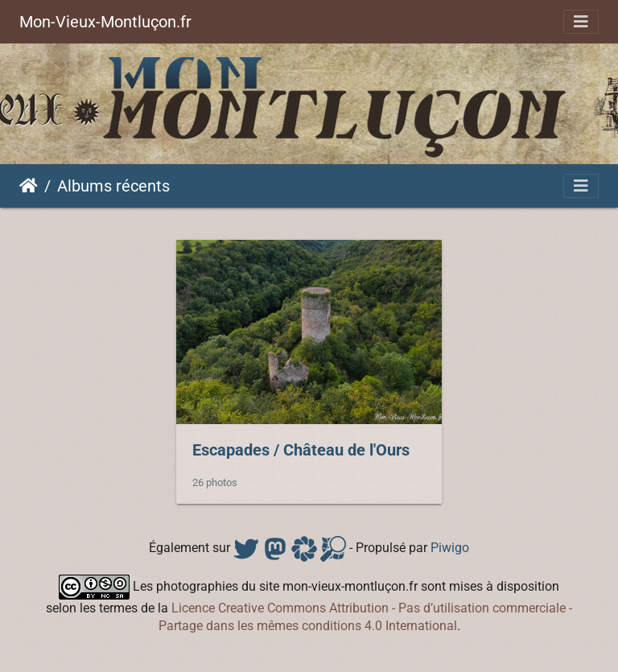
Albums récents (113, 186)
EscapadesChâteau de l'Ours (301, 450)
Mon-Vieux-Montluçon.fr (105, 22)
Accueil (29, 186)
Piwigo (450, 548)
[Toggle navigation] (581, 22)
